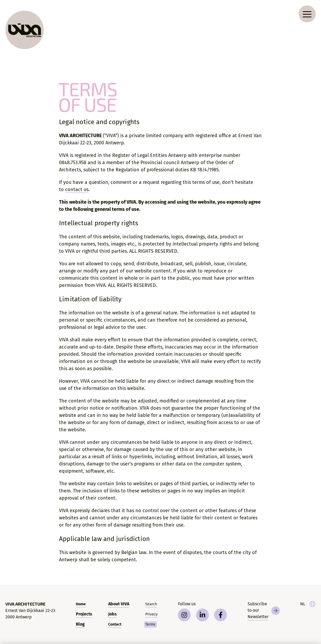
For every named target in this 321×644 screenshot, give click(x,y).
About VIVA (119, 604)
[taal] (308, 604)
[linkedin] (202, 615)
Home (81, 604)
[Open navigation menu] (307, 14)
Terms (150, 624)
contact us (77, 189)
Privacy (151, 614)
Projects (84, 614)
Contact (115, 624)
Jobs (112, 614)
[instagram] (184, 615)
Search (151, 604)
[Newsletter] (264, 611)
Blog (80, 624)
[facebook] (221, 615)
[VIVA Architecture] (25, 30)
